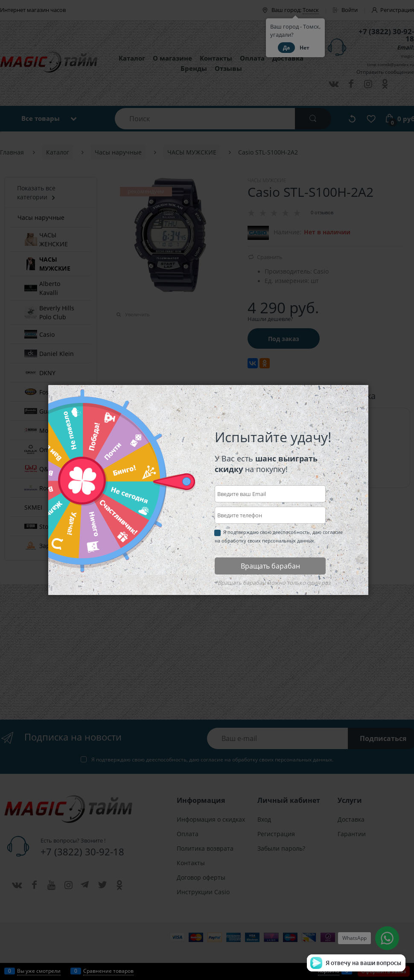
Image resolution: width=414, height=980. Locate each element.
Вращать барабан (270, 566)
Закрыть (374, 392)
